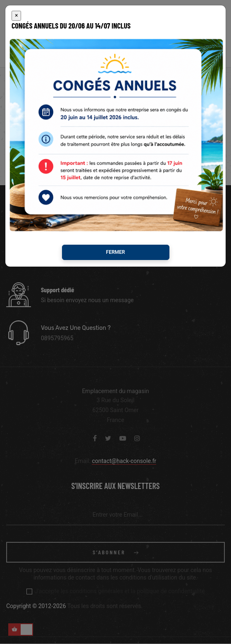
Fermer (116, 252)
